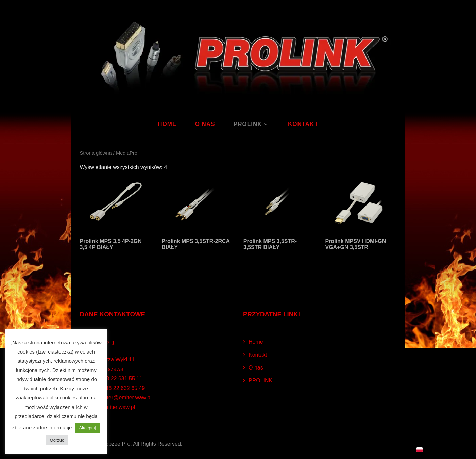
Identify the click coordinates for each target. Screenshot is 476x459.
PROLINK (252, 124)
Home (167, 124)
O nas (205, 124)
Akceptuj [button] (88, 428)
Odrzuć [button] (57, 440)
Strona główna (96, 153)
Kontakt (303, 124)
